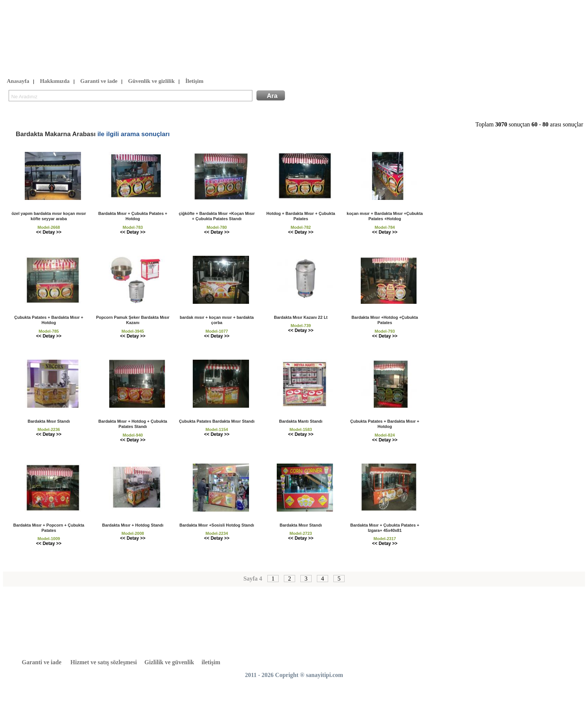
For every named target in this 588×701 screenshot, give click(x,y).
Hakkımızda (55, 81)
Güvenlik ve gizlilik (151, 81)
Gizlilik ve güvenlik (169, 662)
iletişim (211, 662)
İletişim (194, 81)
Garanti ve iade (99, 81)
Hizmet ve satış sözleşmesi (104, 662)
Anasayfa (18, 81)
